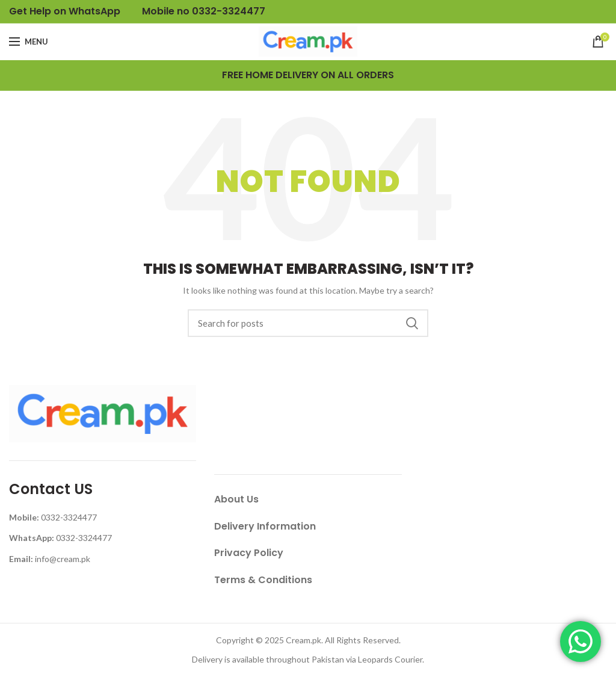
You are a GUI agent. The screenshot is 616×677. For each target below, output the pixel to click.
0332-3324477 (69, 517)
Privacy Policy (249, 553)
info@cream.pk (63, 559)
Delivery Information (265, 526)
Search (412, 323)
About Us (236, 499)
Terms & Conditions (263, 580)
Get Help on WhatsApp (65, 11)
